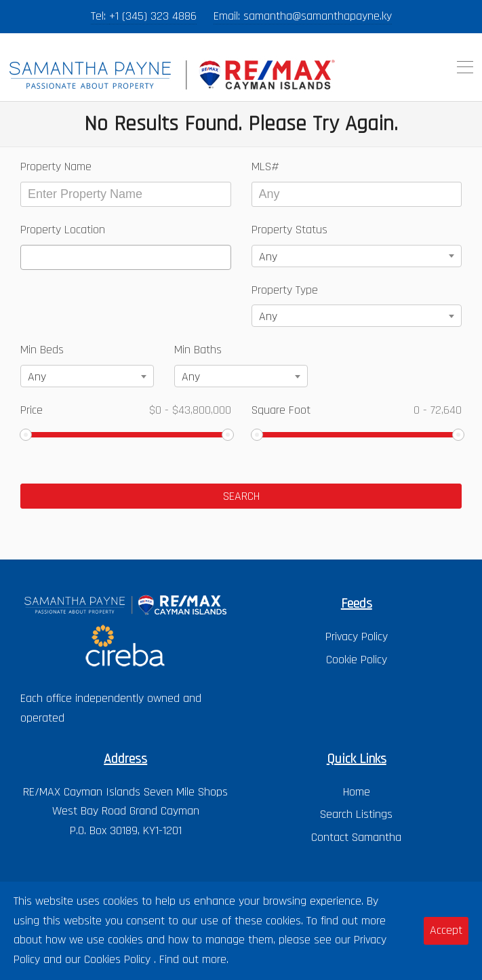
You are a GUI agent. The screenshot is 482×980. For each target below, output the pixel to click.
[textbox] (29, 257)
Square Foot (357, 410)
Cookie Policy (357, 660)
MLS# (265, 166)
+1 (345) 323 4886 (153, 16)
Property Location (63, 230)
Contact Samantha (356, 837)
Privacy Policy (357, 636)
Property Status (289, 230)
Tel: (100, 16)
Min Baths (198, 350)
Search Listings (356, 814)
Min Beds (42, 350)
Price (126, 410)
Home (357, 792)
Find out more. (194, 959)
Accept (446, 930)
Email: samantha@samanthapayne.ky (303, 16)
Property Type (285, 290)
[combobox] (126, 257)
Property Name (56, 166)
